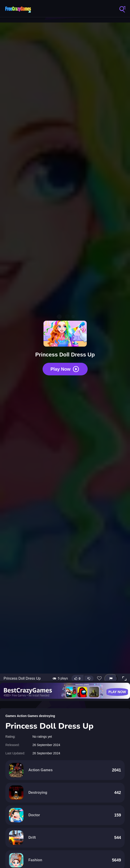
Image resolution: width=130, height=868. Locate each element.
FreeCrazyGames (18, 9)
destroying (47, 716)
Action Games (27, 716)
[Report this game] (111, 679)
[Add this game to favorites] (99, 679)
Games (11, 716)
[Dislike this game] (89, 679)
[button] (124, 679)
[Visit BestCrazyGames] (65, 691)
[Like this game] (78, 679)
